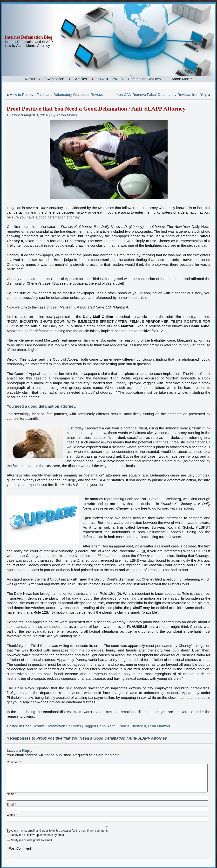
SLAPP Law (108, 79)
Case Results (34, 726)
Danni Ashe (106, 726)
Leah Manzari (159, 726)
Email (11, 805)
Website (12, 815)
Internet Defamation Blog (29, 37)
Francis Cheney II (132, 726)
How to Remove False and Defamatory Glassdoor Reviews (57, 94)
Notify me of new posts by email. (32, 840)
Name (12, 794)
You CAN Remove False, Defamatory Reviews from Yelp (162, 94)
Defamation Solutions (64, 726)
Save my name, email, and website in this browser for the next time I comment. (57, 831)
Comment (14, 762)
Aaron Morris (182, 79)
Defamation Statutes (144, 79)
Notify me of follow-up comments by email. (38, 835)
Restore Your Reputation (44, 79)
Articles (81, 79)
